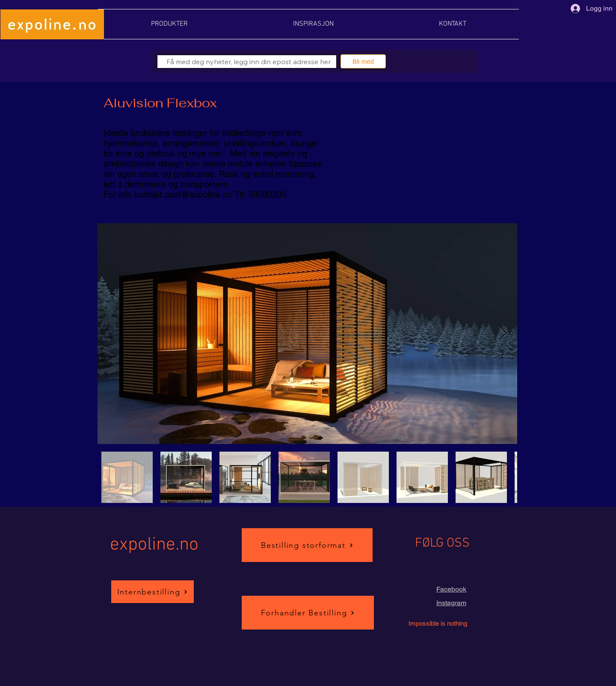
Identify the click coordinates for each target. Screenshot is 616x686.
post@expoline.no (198, 195)
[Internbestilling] (153, 592)
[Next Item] (502, 334)
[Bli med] (363, 61)
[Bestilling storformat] (307, 545)
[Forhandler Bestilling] (308, 613)
